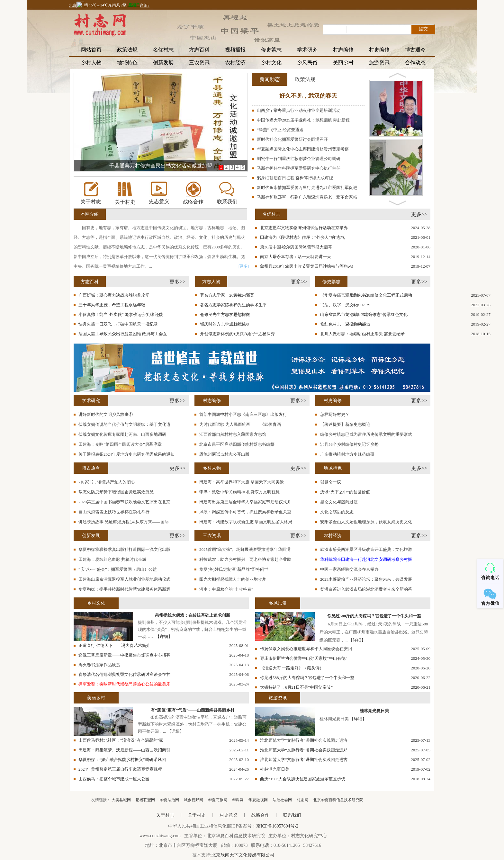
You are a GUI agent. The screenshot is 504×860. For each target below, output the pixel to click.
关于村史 (125, 202)
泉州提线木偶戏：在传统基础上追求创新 (193, 615)
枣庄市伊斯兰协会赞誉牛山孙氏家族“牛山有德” (304, 658)
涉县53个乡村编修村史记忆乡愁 (349, 444)
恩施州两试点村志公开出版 (224, 454)
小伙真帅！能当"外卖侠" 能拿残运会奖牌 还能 (121, 314)
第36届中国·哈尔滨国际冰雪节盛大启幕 (296, 247)
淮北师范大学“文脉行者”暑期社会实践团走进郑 (304, 750)
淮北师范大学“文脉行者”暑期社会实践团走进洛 (304, 740)
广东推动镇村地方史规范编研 (347, 454)
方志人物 (211, 282)
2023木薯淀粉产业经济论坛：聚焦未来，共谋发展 (366, 579)
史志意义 (159, 201)
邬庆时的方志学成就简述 (223, 324)
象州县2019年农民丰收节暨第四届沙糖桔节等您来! (307, 266)
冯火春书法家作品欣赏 (99, 665)
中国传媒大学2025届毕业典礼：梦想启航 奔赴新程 (303, 120)
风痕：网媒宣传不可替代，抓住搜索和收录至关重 (245, 512)
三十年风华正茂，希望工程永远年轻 (112, 305)
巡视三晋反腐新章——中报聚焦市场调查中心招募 (124, 655)
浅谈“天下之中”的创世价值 (345, 492)
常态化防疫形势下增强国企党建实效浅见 (116, 492)
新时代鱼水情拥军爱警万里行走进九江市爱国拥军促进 (307, 188)
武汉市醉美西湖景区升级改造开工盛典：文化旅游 (366, 549)
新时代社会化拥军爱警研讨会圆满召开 (292, 139)
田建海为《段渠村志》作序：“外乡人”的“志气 (302, 237)
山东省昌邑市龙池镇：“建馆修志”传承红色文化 (364, 314)
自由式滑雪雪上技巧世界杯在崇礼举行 (114, 512)
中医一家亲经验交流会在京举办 (349, 569)
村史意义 (229, 815)
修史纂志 (271, 50)
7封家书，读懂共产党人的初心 (107, 482)
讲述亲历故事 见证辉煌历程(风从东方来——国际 (124, 522)
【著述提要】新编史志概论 (345, 424)
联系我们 (227, 202)
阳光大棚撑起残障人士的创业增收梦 (233, 579)
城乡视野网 (194, 800)
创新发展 (163, 63)
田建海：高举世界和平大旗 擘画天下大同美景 (242, 482)
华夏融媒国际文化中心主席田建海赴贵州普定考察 (303, 149)
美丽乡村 (343, 63)
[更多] (243, 266)
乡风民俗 (307, 63)
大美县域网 (121, 800)
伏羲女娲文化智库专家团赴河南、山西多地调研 (122, 434)
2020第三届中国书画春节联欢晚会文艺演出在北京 (124, 502)
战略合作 (193, 202)
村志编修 (343, 50)
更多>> (419, 214)
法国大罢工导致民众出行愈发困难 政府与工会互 (123, 334)
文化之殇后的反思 (337, 512)
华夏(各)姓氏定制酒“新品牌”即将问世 (234, 569)
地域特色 (127, 63)
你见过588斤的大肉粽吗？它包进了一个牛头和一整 (374, 616)
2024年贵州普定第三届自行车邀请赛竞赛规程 (120, 769)
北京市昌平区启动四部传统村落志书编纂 (237, 444)
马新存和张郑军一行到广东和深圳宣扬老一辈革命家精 (307, 197)
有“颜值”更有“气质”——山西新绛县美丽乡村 (193, 710)
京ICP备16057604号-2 (277, 826)
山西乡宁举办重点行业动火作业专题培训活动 (299, 110)
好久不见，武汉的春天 (308, 96)
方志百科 (199, 50)
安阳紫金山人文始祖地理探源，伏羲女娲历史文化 (366, 522)
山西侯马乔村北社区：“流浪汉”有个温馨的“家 (121, 740)
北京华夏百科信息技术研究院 (338, 800)
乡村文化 (271, 63)
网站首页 (91, 50)
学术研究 (307, 50)
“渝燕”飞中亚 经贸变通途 (280, 130)
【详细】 (164, 636)
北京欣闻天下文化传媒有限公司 (243, 855)
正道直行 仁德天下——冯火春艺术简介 (114, 645)
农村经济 (235, 63)
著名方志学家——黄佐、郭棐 (227, 295)
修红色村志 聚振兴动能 (343, 324)
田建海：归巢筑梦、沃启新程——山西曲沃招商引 (124, 750)
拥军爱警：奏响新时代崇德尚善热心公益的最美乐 (124, 684)
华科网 (238, 800)
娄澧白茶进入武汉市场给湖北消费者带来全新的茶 (366, 589)
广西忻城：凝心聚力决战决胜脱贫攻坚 (114, 295)
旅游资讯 (379, 63)
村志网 (302, 800)
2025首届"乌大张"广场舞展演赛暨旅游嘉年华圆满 (245, 549)
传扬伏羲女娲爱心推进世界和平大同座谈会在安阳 (306, 649)
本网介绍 (90, 214)
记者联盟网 (145, 800)
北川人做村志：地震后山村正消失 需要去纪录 (362, 334)
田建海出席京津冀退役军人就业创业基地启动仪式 (124, 579)
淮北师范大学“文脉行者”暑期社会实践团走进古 (304, 760)
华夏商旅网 (218, 800)
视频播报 (235, 50)
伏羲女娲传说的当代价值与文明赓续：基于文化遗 (124, 424)
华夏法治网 (169, 800)
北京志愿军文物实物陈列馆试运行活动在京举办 (304, 228)
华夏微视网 (258, 800)
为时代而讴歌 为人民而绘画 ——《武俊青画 (240, 424)
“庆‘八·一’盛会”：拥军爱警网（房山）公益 (118, 569)
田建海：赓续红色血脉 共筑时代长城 (112, 559)
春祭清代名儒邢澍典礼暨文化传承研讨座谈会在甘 (124, 674)
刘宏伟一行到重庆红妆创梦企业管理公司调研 (299, 159)
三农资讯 (199, 63)
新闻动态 (270, 79)
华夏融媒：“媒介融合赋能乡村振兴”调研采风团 (122, 760)
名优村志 (163, 50)
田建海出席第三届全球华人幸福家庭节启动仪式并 (245, 502)
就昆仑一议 (331, 482)
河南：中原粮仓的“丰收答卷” (226, 589)
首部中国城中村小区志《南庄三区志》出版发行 (243, 414)
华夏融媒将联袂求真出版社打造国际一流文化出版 (124, 549)
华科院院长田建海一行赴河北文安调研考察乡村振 (366, 559)
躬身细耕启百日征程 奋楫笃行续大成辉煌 (295, 178)
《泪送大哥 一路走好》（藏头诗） (292, 668)
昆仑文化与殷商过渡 (339, 502)
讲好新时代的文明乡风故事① (106, 414)
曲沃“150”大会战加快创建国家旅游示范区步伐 (303, 779)
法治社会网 (282, 800)
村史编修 (379, 50)
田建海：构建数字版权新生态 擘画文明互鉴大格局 (246, 522)
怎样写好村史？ (335, 414)
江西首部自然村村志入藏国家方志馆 (233, 434)
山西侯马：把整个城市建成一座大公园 (114, 779)
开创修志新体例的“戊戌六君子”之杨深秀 (237, 334)
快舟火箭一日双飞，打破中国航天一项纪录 (118, 324)
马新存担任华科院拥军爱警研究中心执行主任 (299, 168)
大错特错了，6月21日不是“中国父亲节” (296, 687)
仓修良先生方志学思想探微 (225, 314)
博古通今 (415, 50)
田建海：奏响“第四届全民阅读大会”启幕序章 (120, 444)
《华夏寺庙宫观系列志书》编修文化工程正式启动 (366, 295)
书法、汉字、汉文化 (339, 305)
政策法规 (127, 50)
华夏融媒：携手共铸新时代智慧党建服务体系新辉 (124, 589)
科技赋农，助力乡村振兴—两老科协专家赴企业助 (245, 559)
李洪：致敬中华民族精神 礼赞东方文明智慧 (239, 492)
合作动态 (415, 63)
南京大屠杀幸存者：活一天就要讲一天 (296, 257)
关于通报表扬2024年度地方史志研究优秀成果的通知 (126, 454)
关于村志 (91, 202)
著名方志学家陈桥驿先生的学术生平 (233, 305)
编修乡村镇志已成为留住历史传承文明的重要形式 (366, 434)
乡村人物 (91, 63)
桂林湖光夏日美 (374, 711)
